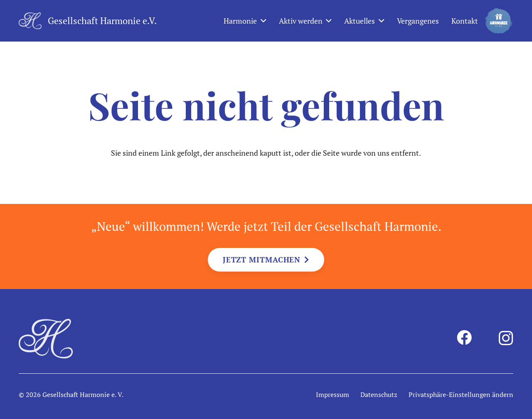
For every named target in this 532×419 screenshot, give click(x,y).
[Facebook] (464, 338)
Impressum (332, 394)
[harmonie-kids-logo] (499, 21)
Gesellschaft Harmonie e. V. (83, 394)
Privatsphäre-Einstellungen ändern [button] (461, 394)
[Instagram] (506, 338)
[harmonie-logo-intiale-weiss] (30, 21)
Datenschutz (379, 394)
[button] (262, 21)
